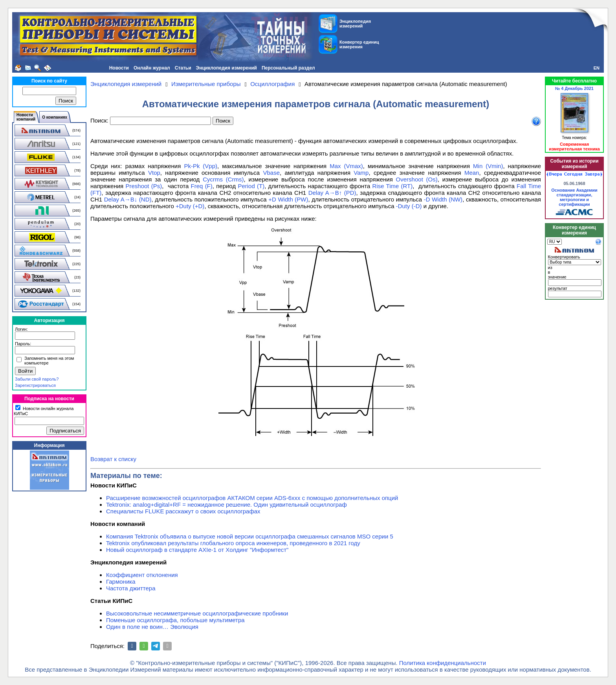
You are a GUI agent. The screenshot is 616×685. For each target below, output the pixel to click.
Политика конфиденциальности (443, 663)
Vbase (271, 173)
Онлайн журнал (152, 68)
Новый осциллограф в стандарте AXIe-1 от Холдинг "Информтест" (197, 550)
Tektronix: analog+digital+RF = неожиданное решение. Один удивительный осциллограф (226, 505)
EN (597, 68)
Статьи (183, 68)
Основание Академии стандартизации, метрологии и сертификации (574, 197)
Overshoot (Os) (417, 179)
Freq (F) (202, 186)
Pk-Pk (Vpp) (201, 166)
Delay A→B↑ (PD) (332, 193)
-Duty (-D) (409, 206)
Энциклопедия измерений (226, 68)
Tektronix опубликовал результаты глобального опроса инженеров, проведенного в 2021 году (233, 543)
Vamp (361, 173)
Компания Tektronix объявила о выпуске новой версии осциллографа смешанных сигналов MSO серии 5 (250, 536)
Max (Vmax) (346, 166)
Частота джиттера (131, 588)
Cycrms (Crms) (223, 179)
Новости (119, 68)
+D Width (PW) (288, 199)
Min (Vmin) (488, 166)
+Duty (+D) (190, 206)
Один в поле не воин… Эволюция (152, 627)
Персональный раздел (288, 68)
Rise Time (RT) (393, 186)
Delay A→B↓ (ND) (128, 199)
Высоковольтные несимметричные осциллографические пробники (197, 613)
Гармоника (121, 582)
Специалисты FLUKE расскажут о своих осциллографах (183, 511)
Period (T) (251, 186)
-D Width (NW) (443, 199)
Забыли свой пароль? (37, 379)
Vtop (154, 173)
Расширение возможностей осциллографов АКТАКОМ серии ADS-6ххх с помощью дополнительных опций (252, 498)
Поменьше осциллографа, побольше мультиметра (175, 620)
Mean (472, 173)
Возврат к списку (113, 459)
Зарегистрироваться (35, 385)
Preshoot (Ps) (144, 186)
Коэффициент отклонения (142, 575)
